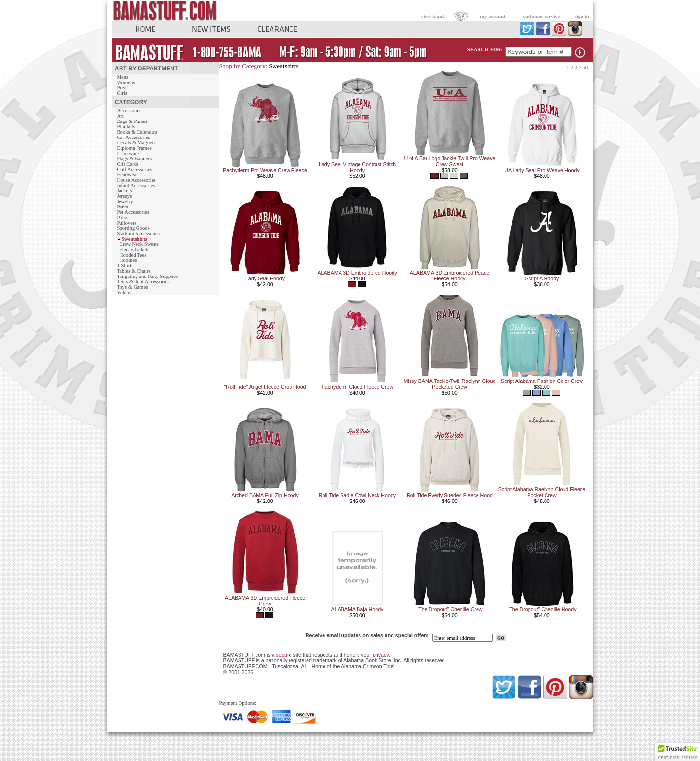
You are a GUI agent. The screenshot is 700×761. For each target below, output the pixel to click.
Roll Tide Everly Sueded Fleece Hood (450, 495)
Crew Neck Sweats (139, 244)
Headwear (128, 175)
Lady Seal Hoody (265, 278)
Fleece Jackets (134, 250)
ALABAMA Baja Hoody (358, 609)
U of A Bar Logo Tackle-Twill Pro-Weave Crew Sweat (450, 161)
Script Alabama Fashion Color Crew (542, 381)
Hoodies (128, 260)
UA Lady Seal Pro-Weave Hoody (542, 170)
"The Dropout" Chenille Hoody (542, 609)
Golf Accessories (135, 169)
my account (493, 16)
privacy (381, 655)
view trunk (433, 16)
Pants (123, 207)
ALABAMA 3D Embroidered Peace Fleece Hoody (450, 276)
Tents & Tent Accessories (143, 282)
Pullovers (127, 223)
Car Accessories (134, 137)
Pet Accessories (133, 212)
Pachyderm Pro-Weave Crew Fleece (265, 170)
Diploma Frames (134, 148)
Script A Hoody (542, 278)
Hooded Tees (133, 255)
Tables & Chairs (134, 271)
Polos (123, 217)
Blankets (126, 127)
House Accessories (137, 180)
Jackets (125, 191)
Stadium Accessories (139, 233)
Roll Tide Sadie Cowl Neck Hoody (357, 495)
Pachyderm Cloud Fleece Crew (357, 387)
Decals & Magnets (136, 143)
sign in (582, 16)
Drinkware (128, 153)
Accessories (129, 111)
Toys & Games (133, 287)
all (585, 67)
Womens (126, 82)
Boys (122, 88)
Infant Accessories (136, 185)
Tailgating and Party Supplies (148, 276)
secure (284, 655)
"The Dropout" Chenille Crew (449, 609)
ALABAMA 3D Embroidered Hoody (357, 273)
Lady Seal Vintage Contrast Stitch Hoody (357, 167)
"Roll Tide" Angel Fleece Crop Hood (265, 387)
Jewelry (125, 201)
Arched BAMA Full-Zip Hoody (265, 495)
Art (120, 116)
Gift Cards (128, 164)
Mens (123, 77)
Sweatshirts (134, 239)
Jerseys (125, 196)
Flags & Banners (135, 159)
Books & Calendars (137, 132)
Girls (122, 93)
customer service (541, 16)
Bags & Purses (132, 121)
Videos (124, 292)
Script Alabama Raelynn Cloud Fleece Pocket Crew (542, 492)
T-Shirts (125, 266)
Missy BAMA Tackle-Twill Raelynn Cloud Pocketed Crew (450, 384)
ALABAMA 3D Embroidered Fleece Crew (265, 601)
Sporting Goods (133, 228)
